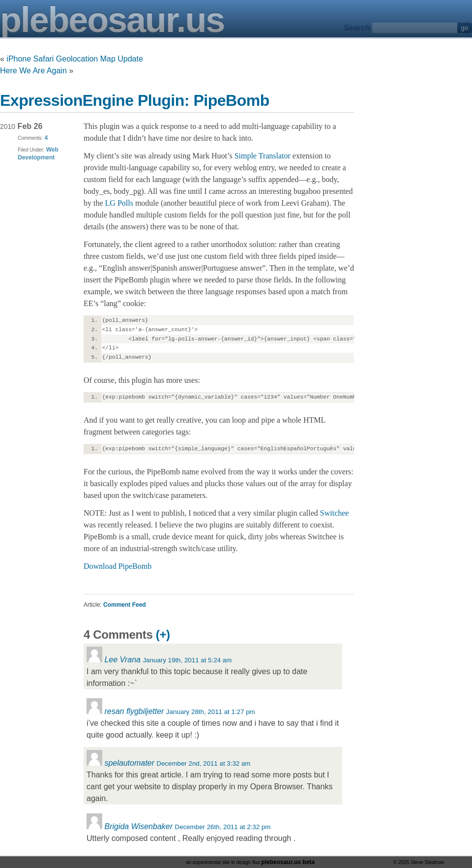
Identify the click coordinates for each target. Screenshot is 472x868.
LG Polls (119, 203)
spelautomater (129, 763)
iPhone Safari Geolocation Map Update (75, 59)
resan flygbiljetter (134, 711)
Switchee (335, 513)
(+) (163, 635)
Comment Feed (125, 605)
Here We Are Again (33, 71)
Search (357, 28)
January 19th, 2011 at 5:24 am (187, 660)
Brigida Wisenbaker (138, 826)
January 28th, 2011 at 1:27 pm (211, 712)
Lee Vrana (122, 660)
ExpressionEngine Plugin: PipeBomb (135, 100)
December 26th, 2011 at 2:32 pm (223, 827)
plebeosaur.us (112, 20)
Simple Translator (263, 156)
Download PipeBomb (118, 566)
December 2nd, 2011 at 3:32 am (203, 763)
